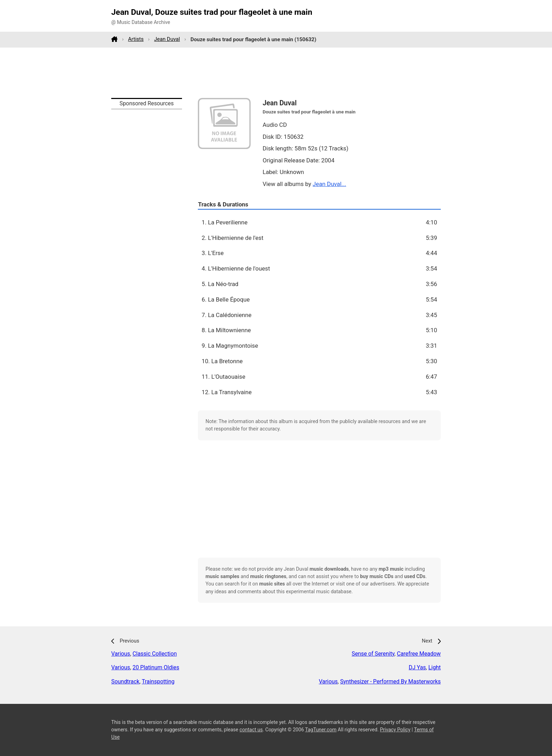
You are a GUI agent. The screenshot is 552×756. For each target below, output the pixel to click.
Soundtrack (125, 681)
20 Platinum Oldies (156, 667)
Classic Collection (155, 654)
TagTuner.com (321, 730)
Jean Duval (167, 39)
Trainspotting (158, 681)
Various (121, 654)
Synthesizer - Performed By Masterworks (390, 681)
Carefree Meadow (419, 654)
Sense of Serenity (373, 654)
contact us (251, 730)
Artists (136, 39)
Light (435, 667)
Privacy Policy (395, 730)
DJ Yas (417, 667)
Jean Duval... (329, 184)
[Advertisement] (276, 73)
